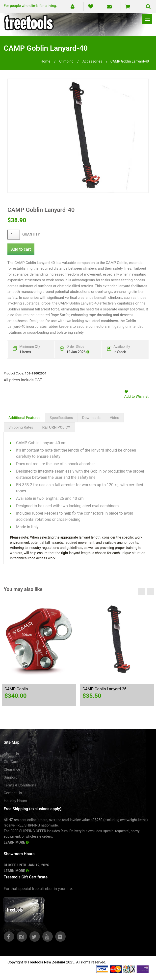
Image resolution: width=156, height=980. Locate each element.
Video (114, 418)
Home (46, 61)
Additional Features (24, 418)
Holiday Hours (15, 801)
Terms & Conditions (20, 785)
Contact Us (13, 793)
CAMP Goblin (16, 689)
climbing (66, 61)
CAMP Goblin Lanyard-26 (104, 689)
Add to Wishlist (136, 396)
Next (150, 591)
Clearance (12, 769)
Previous (141, 591)
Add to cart (21, 249)
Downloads (91, 418)
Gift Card (11, 762)
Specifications (61, 418)
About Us (11, 754)
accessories (92, 61)
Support (10, 777)
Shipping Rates (21, 427)
